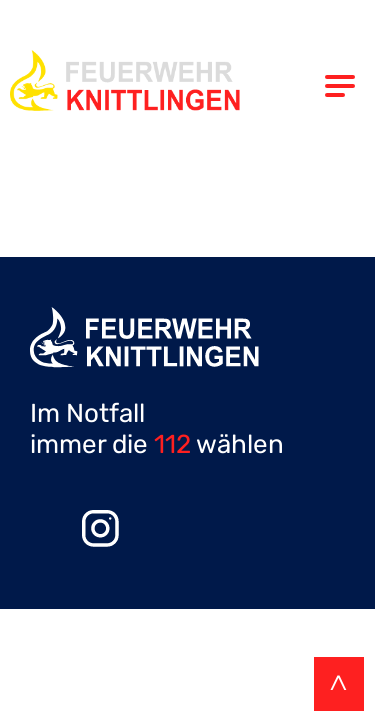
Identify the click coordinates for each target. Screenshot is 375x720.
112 (172, 444)
